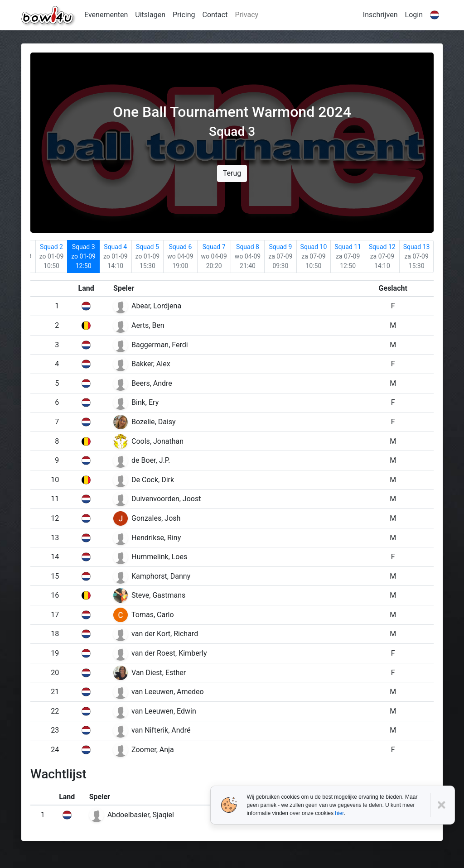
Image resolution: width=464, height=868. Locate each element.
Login (414, 15)
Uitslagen (150, 15)
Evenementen (106, 15)
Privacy (246, 15)
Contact (215, 15)
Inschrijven (380, 15)
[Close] (442, 805)
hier (339, 813)
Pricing (184, 15)
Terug (232, 173)
